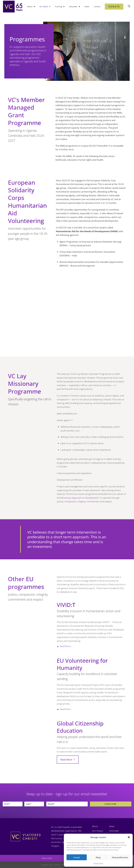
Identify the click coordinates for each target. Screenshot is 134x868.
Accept (77, 857)
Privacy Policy (98, 863)
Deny (98, 857)
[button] (129, 837)
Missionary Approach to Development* (80, 498)
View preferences (120, 857)
